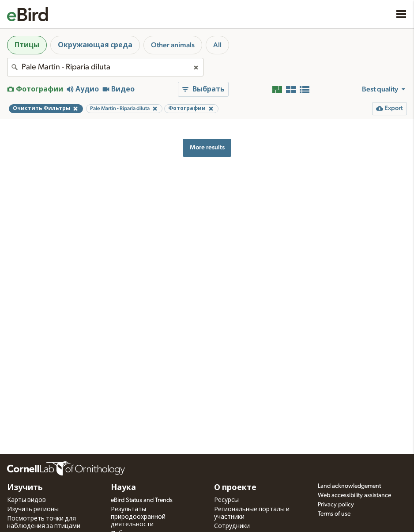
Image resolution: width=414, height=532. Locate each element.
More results (207, 147)
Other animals (173, 45)
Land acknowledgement (349, 486)
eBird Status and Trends (142, 500)
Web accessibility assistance (354, 495)
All (217, 45)
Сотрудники (232, 526)
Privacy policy (336, 505)
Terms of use (334, 514)
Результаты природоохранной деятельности (138, 517)
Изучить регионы (33, 509)
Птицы (27, 45)
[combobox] (105, 67)
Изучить (25, 488)
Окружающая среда (95, 45)
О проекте (235, 488)
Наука (123, 488)
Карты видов (26, 500)
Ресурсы (226, 500)
